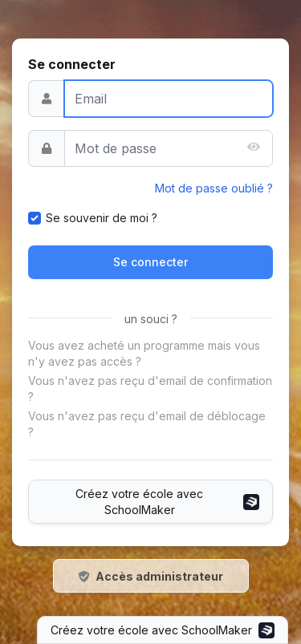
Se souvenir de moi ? (102, 218)
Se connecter (150, 262)
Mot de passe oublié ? (214, 188)
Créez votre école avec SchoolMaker (167, 502)
